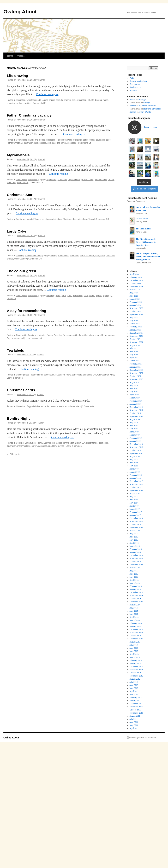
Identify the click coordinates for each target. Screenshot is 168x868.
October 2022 (135, 385)
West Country (20, 259)
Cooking (20, 256)
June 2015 (134, 647)
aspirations (51, 180)
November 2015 (136, 632)
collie (108, 140)
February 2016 (136, 623)
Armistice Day (60, 335)
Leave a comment (34, 338)
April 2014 (134, 691)
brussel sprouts (56, 100)
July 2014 (134, 681)
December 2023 (136, 354)
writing (28, 103)
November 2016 (136, 595)
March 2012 (135, 768)
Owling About (20, 12)
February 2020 (136, 474)
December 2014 (136, 666)
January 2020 (135, 477)
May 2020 (134, 465)
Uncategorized (33, 100)
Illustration (21, 100)
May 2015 (134, 650)
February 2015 (136, 660)
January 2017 (135, 589)
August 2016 (135, 604)
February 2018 (136, 548)
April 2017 (134, 579)
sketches (20, 103)
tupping (106, 296)
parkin (34, 446)
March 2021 (135, 434)
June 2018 (134, 536)
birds (40, 375)
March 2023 (135, 372)
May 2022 (134, 394)
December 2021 (136, 406)
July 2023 (134, 366)
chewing (68, 140)
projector (11, 103)
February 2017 (136, 586)
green (70, 296)
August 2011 (135, 789)
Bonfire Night (18, 418)
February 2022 (136, 400)
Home (10, 56)
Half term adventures (148, 106)
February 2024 (136, 351)
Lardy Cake (17, 231)
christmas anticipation (52, 219)
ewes (58, 296)
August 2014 (135, 678)
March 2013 (135, 731)
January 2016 (135, 626)
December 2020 (136, 443)
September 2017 (136, 564)
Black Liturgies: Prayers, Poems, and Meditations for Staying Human (148, 330)
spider (99, 296)
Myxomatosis (18, 155)
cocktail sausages (97, 140)
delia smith (103, 443)
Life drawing (17, 76)
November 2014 (136, 669)
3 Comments (88, 406)
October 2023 (135, 357)
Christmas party (80, 140)
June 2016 (134, 610)
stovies (61, 446)
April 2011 (134, 802)
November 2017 (136, 558)
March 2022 (135, 397)
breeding (50, 296)
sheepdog (72, 143)
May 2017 (134, 576)
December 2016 (136, 592)
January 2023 (135, 379)
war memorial (18, 338)
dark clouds (49, 375)
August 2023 (135, 363)
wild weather (103, 375)
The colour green (21, 271)
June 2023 (134, 369)
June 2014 (134, 684)
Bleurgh (142, 100)
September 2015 (136, 638)
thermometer (22, 183)
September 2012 (136, 749)
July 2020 (134, 459)
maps (106, 100)
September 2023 (136, 360)
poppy (98, 335)
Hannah (42, 80)
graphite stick (70, 100)
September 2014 (136, 675)
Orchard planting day (138, 81)
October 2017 (135, 561)
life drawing (97, 100)
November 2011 (136, 780)
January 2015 (135, 663)
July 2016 (134, 607)
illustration (82, 100)
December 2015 (136, 629)
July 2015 (134, 644)
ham (85, 219)
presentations (101, 180)
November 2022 (136, 382)
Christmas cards (21, 390)
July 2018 (134, 533)
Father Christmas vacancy (29, 115)
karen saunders (87, 256)
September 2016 (136, 601)
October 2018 (135, 524)
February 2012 (136, 771)
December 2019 (136, 481)
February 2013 (136, 734)
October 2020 (135, 450)
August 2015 (135, 641)
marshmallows (24, 446)
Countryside (21, 140)
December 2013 (136, 703)
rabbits (111, 180)
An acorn (133, 90)
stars (78, 406)
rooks (68, 375)
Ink (89, 100)
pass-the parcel (59, 143)
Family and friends (37, 140)
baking (53, 256)
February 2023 (136, 375)
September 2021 (136, 416)
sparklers (52, 446)
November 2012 (136, 743)
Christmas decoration (72, 219)
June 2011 (134, 796)
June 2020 (134, 462)
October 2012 (135, 746)
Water (132, 78)
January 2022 (135, 403)
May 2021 (134, 428)
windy (113, 375)
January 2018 (135, 552)
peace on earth (57, 406)
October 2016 (135, 598)
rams (86, 296)
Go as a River (142, 292)
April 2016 (134, 616)
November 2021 (136, 409)
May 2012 (134, 762)
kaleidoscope (40, 143)
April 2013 (134, 728)
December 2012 (136, 740)
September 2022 (136, 388)
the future (11, 183)
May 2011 (134, 799)
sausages (43, 446)
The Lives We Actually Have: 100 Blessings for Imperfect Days (146, 315)
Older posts (13, 454)
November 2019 (136, 484)
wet (95, 375)
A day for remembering (26, 311)
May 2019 (134, 502)
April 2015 (134, 653)
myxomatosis (74, 180)
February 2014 (136, 697)
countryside (73, 335)
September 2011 (136, 786)
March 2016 (135, 620)
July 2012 (134, 755)
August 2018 (135, 530)
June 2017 (134, 573)
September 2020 (136, 453)
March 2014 (135, 694)
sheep (92, 296)
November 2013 (136, 706)
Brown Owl (80, 443)
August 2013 (135, 715)
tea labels (88, 375)
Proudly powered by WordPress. (143, 811)
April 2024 (134, 348)
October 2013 (135, 709)
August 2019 (135, 493)
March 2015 (135, 657)
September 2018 (136, 527)
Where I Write (145, 112)
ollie (49, 143)
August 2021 (135, 419)
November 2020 (136, 447)
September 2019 (136, 490)
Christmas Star (20, 195)
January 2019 (135, 514)
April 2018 (134, 542)
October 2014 (135, 672)
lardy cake (100, 256)
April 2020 (134, 468)
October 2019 (135, 487)
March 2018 (135, 545)
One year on (135, 84)
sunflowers (77, 375)
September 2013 (136, 712)
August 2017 (135, 567)
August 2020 (135, 456)
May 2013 (134, 725)
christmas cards (41, 406)
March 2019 (135, 508)
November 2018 (136, 521)
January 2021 (135, 440)
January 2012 (135, 774)
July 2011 (134, 792)
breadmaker (63, 256)
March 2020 (135, 471)
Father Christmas (15, 143)
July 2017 (134, 570)
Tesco (91, 219)
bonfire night (68, 443)
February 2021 (136, 437)
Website (21, 56)
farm (64, 296)
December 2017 (136, 555)
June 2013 (134, 721)
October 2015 (135, 635)
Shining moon (135, 87)
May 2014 (134, 687)
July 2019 (134, 496)
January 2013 (135, 737)
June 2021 (134, 425)
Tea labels (15, 350)
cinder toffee (92, 443)
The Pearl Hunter (144, 302)
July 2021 (134, 422)
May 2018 (134, 539)
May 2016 (134, 613)
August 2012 (135, 752)
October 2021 (135, 413)
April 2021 (134, 431)
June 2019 (134, 499)
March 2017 (135, 582)
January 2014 (135, 700)
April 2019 (134, 505)
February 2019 (136, 511)
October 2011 (135, 783)
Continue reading (47, 94)
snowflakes (70, 406)
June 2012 (134, 759)
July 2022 (134, 391)
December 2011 (136, 777)
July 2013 (134, 718)
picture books (87, 180)
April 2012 (134, 765)
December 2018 (136, 518)
